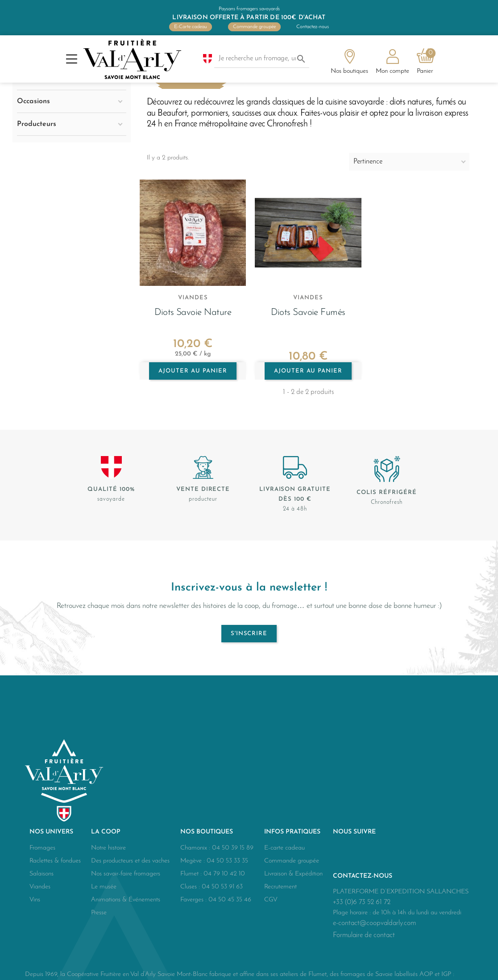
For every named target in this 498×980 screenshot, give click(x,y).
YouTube (382, 853)
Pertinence (368, 162)
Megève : (193, 861)
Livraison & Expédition (293, 874)
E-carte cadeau (284, 848)
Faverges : (194, 900)
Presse (99, 913)
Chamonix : (196, 848)
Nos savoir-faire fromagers (126, 874)
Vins (35, 900)
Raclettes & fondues (55, 861)
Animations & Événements (126, 900)
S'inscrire (249, 634)
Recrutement (280, 887)
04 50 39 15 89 (233, 848)
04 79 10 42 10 (224, 874)
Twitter (362, 853)
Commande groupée (254, 27)
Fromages (42, 848)
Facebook (343, 853)
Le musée (104, 887)
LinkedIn (421, 853)
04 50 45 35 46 (230, 900)
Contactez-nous (313, 27)
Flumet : (192, 874)
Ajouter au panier (193, 371)
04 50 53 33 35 (227, 861)
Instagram (402, 853)
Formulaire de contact (364, 935)
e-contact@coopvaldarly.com (374, 923)
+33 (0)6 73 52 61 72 (362, 902)
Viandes (40, 887)
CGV (271, 900)
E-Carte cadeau (191, 27)
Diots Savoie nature (193, 312)
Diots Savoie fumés (308, 312)
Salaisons (41, 874)
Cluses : (191, 887)
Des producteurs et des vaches (130, 861)
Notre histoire (108, 848)
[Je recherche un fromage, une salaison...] (262, 59)
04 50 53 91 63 (222, 887)
